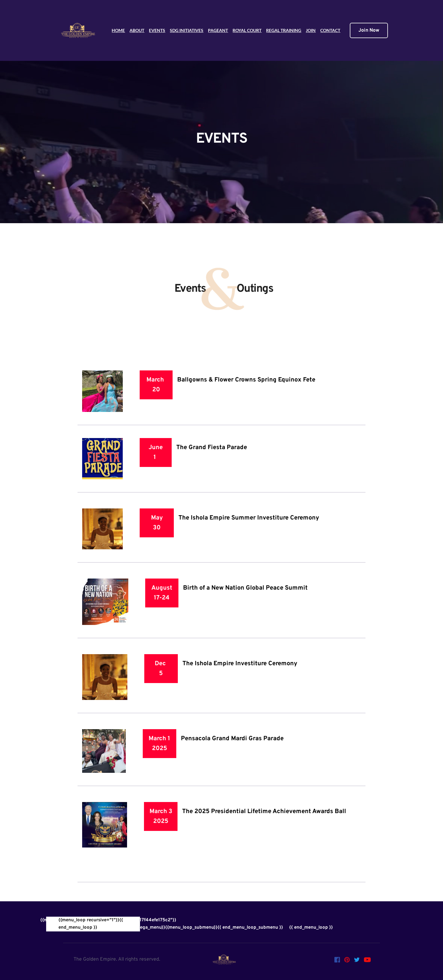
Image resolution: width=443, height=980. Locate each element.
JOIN (311, 30)
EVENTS (157, 30)
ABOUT (137, 30)
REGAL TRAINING (284, 30)
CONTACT (330, 30)
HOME (118, 30)
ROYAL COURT (247, 30)
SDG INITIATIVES (187, 30)
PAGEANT (218, 30)
